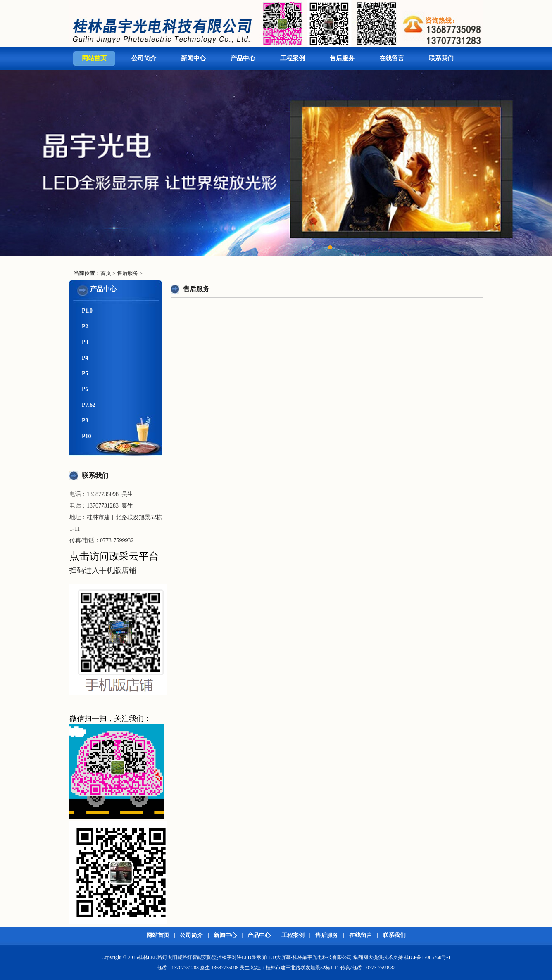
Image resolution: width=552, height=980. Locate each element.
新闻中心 (193, 58)
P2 (85, 326)
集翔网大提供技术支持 (378, 957)
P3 (85, 342)
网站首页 (94, 58)
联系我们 (441, 58)
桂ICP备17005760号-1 (427, 957)
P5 (85, 374)
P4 (85, 358)
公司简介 (144, 58)
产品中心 (243, 58)
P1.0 (87, 311)
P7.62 (89, 405)
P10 (87, 436)
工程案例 (293, 58)
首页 (106, 273)
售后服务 (342, 58)
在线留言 (392, 58)
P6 (85, 389)
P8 (85, 421)
